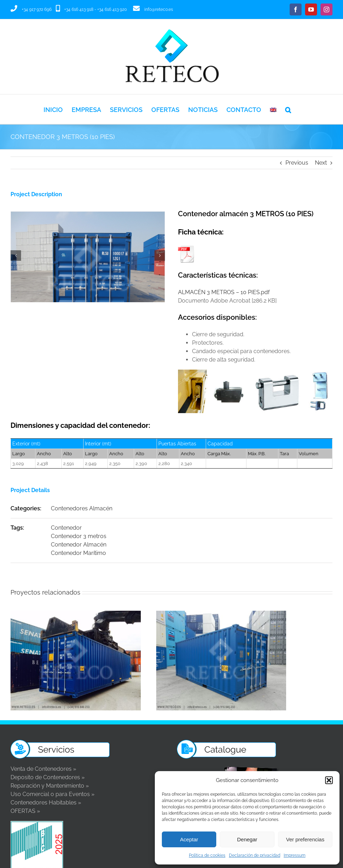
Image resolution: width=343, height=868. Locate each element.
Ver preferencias (305, 839)
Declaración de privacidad (255, 855)
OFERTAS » (25, 811)
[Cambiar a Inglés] (273, 109)
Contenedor (66, 528)
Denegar (247, 839)
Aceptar (189, 839)
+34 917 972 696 (37, 9)
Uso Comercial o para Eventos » (52, 794)
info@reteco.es (159, 9)
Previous (297, 163)
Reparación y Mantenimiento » (50, 786)
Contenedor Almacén (79, 545)
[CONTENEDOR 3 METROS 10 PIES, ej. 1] (88, 215)
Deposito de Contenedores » (48, 777)
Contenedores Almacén (82, 508)
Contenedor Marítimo (78, 553)
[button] (329, 780)
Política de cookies (207, 855)
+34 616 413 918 (79, 9)
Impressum (295, 855)
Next (321, 163)
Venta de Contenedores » (43, 769)
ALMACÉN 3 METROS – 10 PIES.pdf (224, 292)
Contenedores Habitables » (46, 803)
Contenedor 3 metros (79, 536)
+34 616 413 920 (112, 9)
